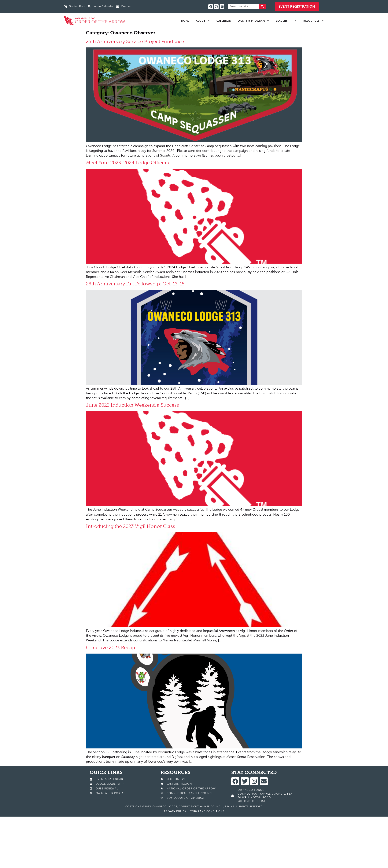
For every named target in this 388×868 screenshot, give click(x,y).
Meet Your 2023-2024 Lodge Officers (127, 163)
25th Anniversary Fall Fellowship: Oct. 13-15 (135, 284)
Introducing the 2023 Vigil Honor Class (131, 526)
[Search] (262, 7)
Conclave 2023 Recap (111, 648)
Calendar (224, 21)
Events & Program (253, 21)
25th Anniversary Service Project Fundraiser (137, 41)
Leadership (286, 21)
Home (185, 21)
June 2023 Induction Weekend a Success (132, 405)
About (203, 21)
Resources (314, 21)
